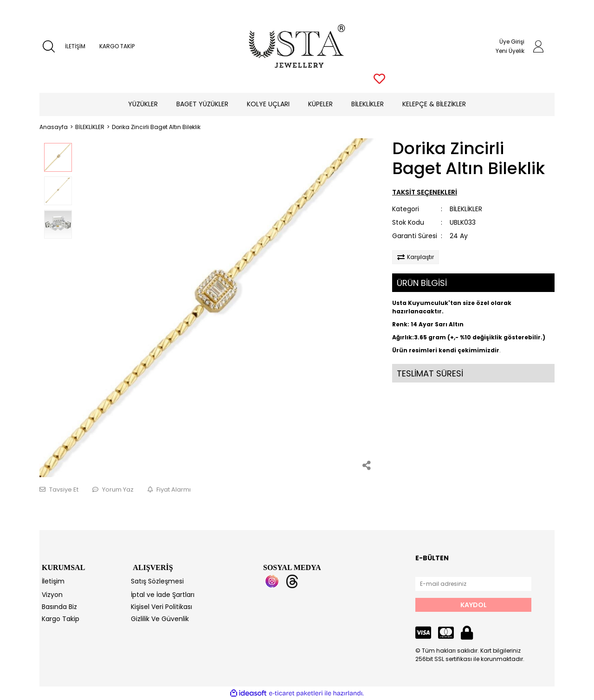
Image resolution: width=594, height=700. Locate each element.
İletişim (53, 581)
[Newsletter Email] (473, 584)
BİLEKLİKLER (466, 209)
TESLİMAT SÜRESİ (430, 373)
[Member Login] (538, 46)
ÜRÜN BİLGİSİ (422, 283)
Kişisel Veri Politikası (161, 607)
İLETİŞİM (75, 46)
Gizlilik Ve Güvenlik (160, 619)
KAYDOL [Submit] (474, 605)
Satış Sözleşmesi (157, 581)
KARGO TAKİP (117, 46)
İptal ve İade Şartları (163, 595)
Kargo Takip (61, 619)
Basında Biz (59, 607)
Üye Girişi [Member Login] (512, 42)
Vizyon (52, 595)
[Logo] (297, 46)
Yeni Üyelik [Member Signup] (510, 51)
